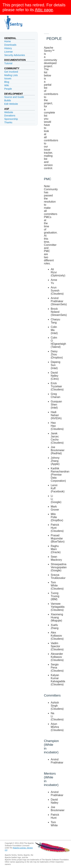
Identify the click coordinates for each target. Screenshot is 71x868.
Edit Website (11, 104)
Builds (8, 100)
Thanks (8, 122)
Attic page (44, 10)
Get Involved (11, 72)
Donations (10, 116)
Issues (8, 78)
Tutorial (8, 63)
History (8, 48)
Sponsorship (11, 119)
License (9, 52)
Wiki (7, 85)
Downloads (10, 45)
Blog (7, 82)
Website (9, 112)
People (8, 89)
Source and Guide (14, 97)
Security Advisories (15, 55)
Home (7, 41)
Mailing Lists (11, 75)
